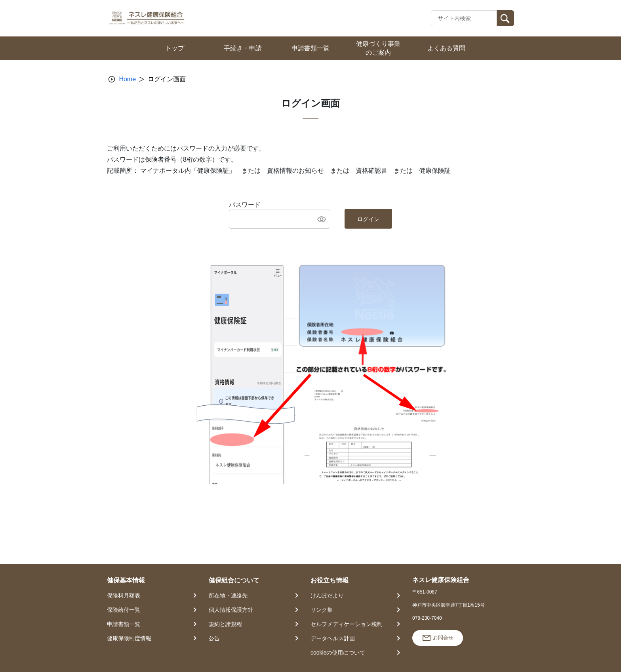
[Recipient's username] (464, 18)
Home (127, 79)
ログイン (368, 219)
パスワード (245, 205)
